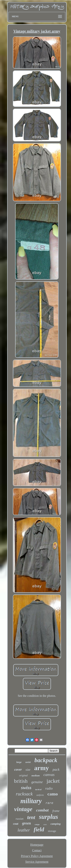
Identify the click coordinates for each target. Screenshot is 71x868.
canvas (49, 775)
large (19, 762)
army (42, 768)
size (28, 770)
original (23, 775)
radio (49, 788)
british (21, 781)
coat (16, 824)
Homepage (37, 845)
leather (24, 830)
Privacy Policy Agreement (37, 856)
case (45, 824)
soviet (28, 762)
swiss (26, 788)
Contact (37, 850)
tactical (38, 789)
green (27, 823)
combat (42, 810)
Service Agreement (37, 862)
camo (53, 794)
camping (56, 824)
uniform (40, 795)
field (39, 829)
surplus (49, 817)
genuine (37, 782)
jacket (53, 781)
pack (56, 769)
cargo (37, 824)
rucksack (24, 794)
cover (18, 770)
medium (35, 775)
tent (31, 817)
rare (49, 803)
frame (56, 811)
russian (19, 819)
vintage (23, 809)
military (31, 801)
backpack (46, 760)
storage (52, 831)
